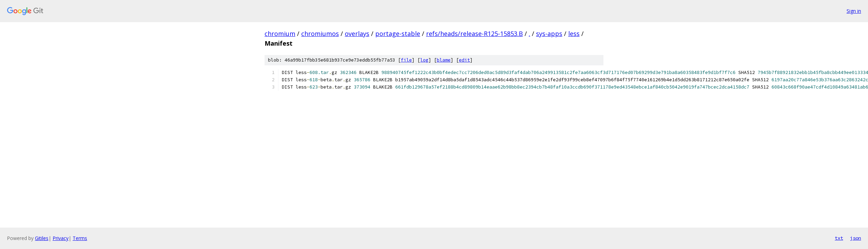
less (574, 34)
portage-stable (398, 34)
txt (839, 238)
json (856, 238)
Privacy (61, 238)
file (406, 60)
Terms (80, 238)
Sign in (854, 11)
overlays (357, 34)
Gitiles (42, 238)
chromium (280, 34)
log (424, 60)
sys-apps (549, 34)
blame (444, 60)
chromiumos (320, 34)
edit (464, 60)
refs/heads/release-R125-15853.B (474, 34)
